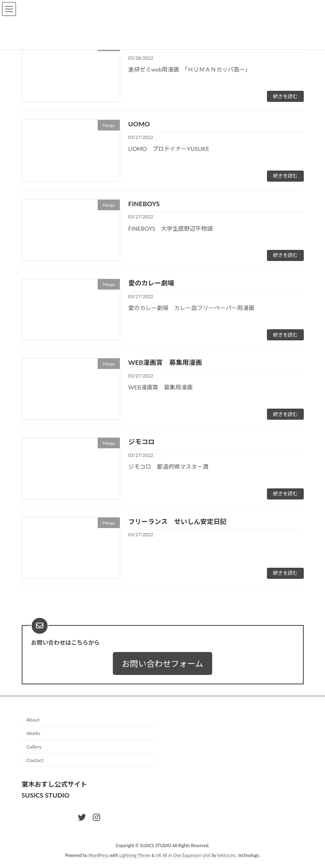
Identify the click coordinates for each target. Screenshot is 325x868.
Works (34, 733)
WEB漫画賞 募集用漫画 (165, 362)
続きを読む (285, 96)
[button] (162, 663)
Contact (35, 760)
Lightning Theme (135, 855)
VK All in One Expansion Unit (183, 855)
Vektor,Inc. (227, 855)
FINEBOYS (144, 204)
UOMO (139, 124)
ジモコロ (141, 442)
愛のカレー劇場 (151, 283)
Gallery (34, 747)
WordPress (99, 855)
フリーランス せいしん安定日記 (177, 521)
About (33, 720)
